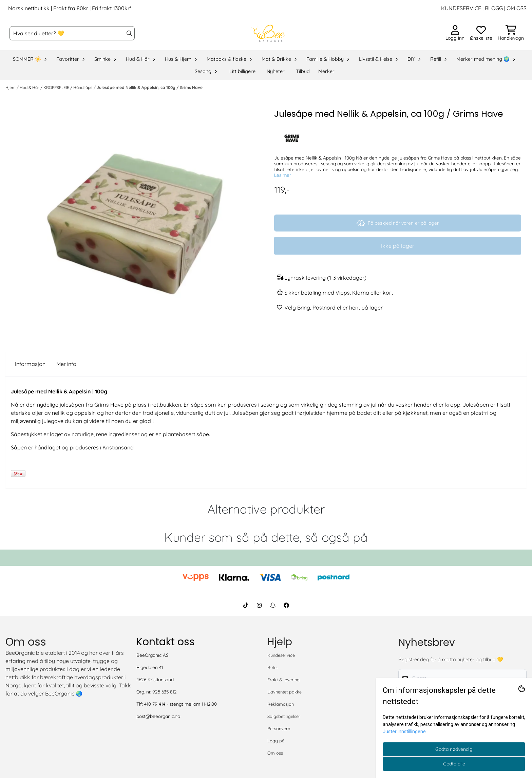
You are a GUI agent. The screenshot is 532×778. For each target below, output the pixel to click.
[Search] (129, 33)
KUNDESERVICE (461, 8)
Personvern (279, 728)
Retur (273, 667)
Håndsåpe (83, 87)
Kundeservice (281, 655)
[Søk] (72, 33)
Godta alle (454, 764)
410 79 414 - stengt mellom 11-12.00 (180, 704)
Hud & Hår (30, 87)
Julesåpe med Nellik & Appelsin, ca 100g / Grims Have (150, 87)
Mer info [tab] (66, 364)
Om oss (275, 753)
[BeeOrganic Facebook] (286, 605)
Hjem (11, 87)
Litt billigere (242, 71)
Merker (326, 71)
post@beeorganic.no (158, 716)
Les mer (283, 175)
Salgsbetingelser (284, 716)
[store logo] (268, 33)
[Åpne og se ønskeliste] (481, 33)
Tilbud (303, 71)
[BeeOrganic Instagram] (259, 605)
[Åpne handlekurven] (511, 33)
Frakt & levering (283, 680)
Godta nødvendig (454, 749)
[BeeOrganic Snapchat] (273, 605)
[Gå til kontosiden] (455, 33)
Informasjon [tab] (30, 364)
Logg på (276, 741)
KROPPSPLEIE (57, 87)
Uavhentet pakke (284, 692)
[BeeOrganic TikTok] (246, 605)
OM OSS (517, 8)
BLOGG (493, 8)
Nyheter (276, 71)
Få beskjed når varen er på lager (398, 223)
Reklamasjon (281, 704)
